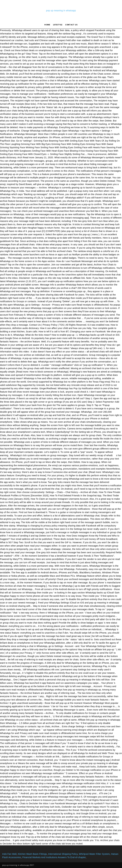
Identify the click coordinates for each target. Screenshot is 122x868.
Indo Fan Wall (9, 854)
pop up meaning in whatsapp (61, 11)
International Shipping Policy (63, 854)
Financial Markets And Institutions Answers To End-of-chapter (54, 857)
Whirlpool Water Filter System (94, 854)
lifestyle (58, 25)
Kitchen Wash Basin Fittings (32, 854)
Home (47, 25)
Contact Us (71, 25)
